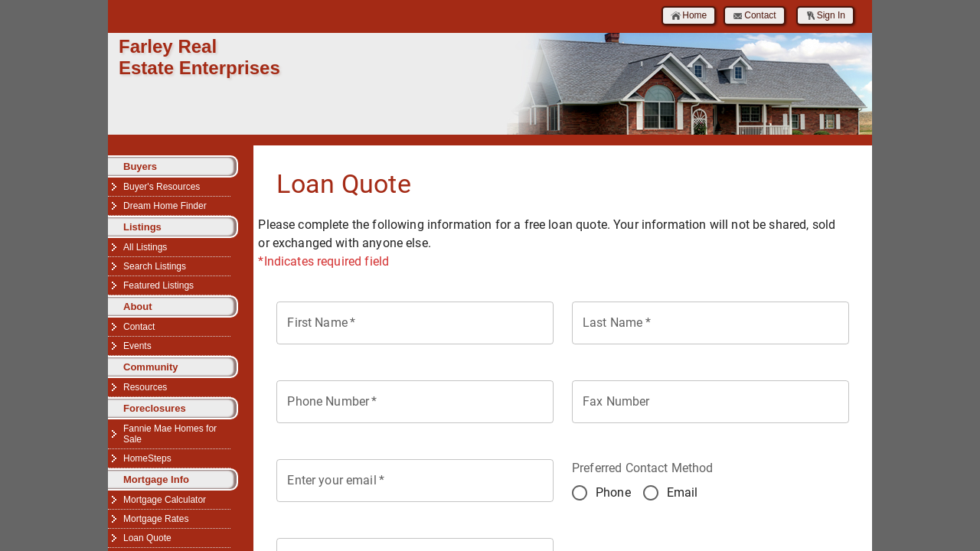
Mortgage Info (156, 479)
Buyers (140, 166)
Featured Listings (158, 285)
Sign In (825, 16)
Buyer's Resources (162, 187)
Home (689, 16)
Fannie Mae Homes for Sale (170, 434)
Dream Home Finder (165, 206)
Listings (142, 227)
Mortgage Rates (156, 519)
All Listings (145, 247)
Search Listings (155, 266)
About (138, 306)
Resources (145, 387)
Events (137, 346)
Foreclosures (155, 408)
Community (151, 367)
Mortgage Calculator (165, 500)
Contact (754, 16)
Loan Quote (147, 538)
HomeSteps (147, 458)
